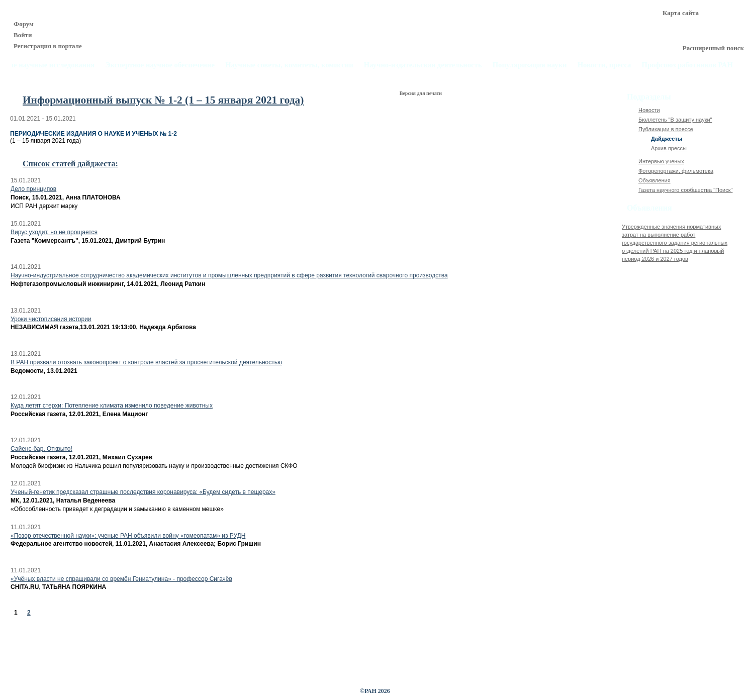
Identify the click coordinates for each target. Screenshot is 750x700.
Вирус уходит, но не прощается (54, 232)
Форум (24, 24)
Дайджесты (667, 139)
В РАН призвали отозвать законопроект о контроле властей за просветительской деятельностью (146, 362)
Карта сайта (681, 13)
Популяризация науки (530, 65)
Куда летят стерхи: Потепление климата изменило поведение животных (112, 406)
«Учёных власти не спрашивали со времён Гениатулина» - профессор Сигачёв (121, 579)
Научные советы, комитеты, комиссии (289, 65)
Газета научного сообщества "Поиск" (685, 190)
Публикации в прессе (666, 129)
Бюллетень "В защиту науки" (675, 120)
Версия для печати (421, 93)
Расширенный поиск (713, 48)
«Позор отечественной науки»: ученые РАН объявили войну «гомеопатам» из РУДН (128, 536)
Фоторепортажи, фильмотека (676, 171)
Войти (23, 35)
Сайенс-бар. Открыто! (41, 449)
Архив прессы (669, 148)
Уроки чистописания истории (51, 319)
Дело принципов (33, 189)
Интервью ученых (661, 161)
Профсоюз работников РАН (688, 65)
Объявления (654, 180)
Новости (649, 110)
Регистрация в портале (48, 46)
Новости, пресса (604, 65)
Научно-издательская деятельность (423, 65)
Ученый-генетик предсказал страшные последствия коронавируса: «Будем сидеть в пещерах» (143, 492)
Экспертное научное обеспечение (160, 65)
